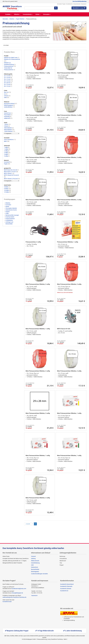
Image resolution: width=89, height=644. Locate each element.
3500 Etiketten (8, 128)
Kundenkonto (69, 4)
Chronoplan (47, 14)
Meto (5, 141)
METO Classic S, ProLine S (11, 179)
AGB (32, 565)
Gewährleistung (35, 563)
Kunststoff (7, 162)
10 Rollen (6, 190)
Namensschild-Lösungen (12, 215)
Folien (7, 213)
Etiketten (17, 14)
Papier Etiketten (20, 19)
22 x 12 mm (7, 76)
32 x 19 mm (7, 84)
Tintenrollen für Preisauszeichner (9, 69)
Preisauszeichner (9, 66)
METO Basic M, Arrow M (10, 170)
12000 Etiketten (8, 131)
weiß (5, 97)
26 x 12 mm (7, 79)
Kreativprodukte (10, 217)
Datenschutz (35, 567)
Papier (6, 164)
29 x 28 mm (7, 83)
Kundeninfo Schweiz (66, 589)
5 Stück (6, 126)
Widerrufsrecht (35, 561)
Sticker (38, 14)
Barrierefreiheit (35, 569)
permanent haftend (9, 104)
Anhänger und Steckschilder (9, 223)
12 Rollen (6, 192)
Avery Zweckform (9, 140)
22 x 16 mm (7, 77)
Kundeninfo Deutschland (67, 584)
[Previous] (28, 524)
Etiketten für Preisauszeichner (12, 59)
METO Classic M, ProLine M (11, 175)
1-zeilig (6, 149)
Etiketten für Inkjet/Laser (11, 58)
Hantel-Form (7, 113)
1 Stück (6, 124)
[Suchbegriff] (39, 8)
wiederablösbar (8, 107)
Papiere (8, 212)
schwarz (6, 96)
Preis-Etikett (7, 115)
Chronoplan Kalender (11, 208)
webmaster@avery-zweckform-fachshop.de (14, 597)
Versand (33, 556)
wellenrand (7, 118)
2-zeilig (6, 153)
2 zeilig (6, 151)
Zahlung (33, 559)
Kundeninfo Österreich (66, 586)
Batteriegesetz (35, 572)
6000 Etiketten (8, 130)
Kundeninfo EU (64, 591)
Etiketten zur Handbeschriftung (9, 64)
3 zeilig (6, 154)
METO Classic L (8, 173)
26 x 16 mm (7, 81)
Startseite (5, 19)
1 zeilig (6, 147)
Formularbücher (28, 14)
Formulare (8, 205)
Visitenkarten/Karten (11, 210)
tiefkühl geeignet (8, 105)
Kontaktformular (7, 602)
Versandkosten (77, 4)
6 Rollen (6, 189)
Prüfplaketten (9, 220)
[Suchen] (56, 8)
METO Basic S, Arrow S (10, 172)
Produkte (8, 14)
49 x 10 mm (7, 86)
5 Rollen (6, 187)
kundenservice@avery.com (19, 589)
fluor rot (6, 92)
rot (5, 94)
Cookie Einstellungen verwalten (39, 574)
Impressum (84, 4)
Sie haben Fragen (61, 4)
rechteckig (7, 117)
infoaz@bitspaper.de (17, 593)
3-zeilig (6, 156)
